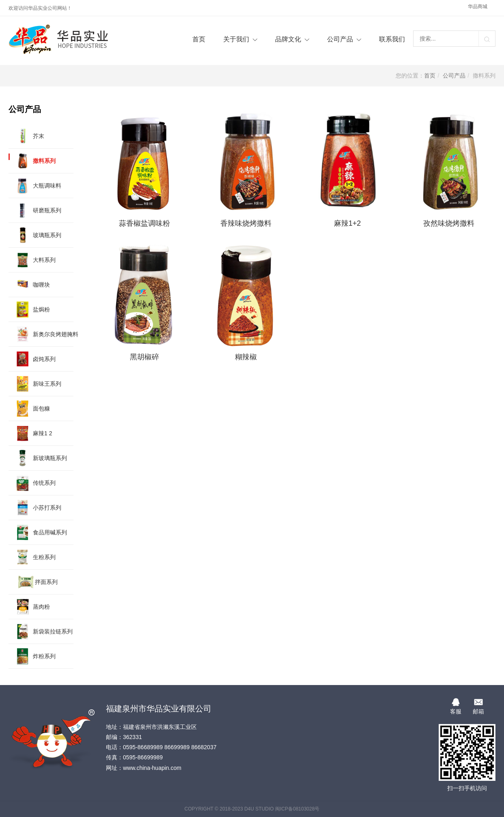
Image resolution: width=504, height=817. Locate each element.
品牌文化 (292, 39)
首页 (199, 39)
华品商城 (471, 7)
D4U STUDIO (259, 809)
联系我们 (392, 39)
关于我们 (240, 39)
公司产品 (344, 39)
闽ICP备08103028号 (297, 809)
